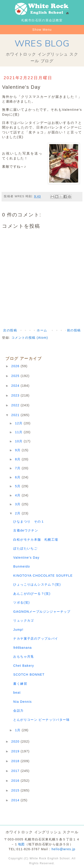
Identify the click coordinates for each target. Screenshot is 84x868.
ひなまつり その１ (29, 522)
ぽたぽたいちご (25, 548)
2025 (16, 376)
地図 (21, 844)
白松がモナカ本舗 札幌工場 (36, 540)
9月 (18, 450)
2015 (16, 790)
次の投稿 (10, 330)
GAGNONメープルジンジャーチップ (42, 612)
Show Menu (42, 30)
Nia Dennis (22, 702)
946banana (23, 648)
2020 (16, 741)
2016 (16, 781)
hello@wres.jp (63, 849)
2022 (16, 405)
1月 (18, 730)
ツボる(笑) (22, 602)
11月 (19, 432)
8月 (18, 459)
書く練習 (20, 684)
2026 (16, 366)
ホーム (42, 330)
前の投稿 (74, 330)
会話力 (18, 711)
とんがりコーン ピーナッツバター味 (41, 720)
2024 (16, 386)
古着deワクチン (26, 530)
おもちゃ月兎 (24, 657)
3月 (18, 504)
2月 (18, 513)
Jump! (18, 630)
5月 (18, 486)
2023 (16, 395)
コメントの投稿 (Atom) (30, 338)
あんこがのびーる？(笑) (32, 594)
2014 (16, 800)
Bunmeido (22, 566)
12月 (19, 423)
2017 (16, 771)
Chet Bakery (24, 666)
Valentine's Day (26, 558)
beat (17, 693)
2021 (16, 415)
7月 (18, 468)
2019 (16, 751)
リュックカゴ (24, 620)
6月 (18, 477)
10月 (19, 441)
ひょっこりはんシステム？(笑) (37, 584)
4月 (18, 495)
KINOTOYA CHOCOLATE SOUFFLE (43, 576)
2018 (16, 761)
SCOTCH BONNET (29, 675)
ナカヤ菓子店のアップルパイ (36, 638)
